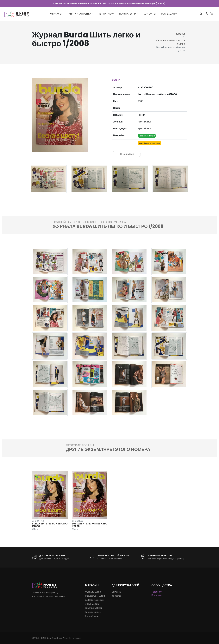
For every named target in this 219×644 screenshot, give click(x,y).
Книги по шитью (93, 612)
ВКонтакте (157, 595)
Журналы (57, 14)
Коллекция (169, 14)
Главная (181, 34)
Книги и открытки (81, 14)
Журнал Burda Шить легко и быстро (170, 42)
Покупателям (129, 14)
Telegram (157, 592)
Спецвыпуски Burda (95, 596)
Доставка (116, 592)
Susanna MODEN (93, 608)
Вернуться (127, 154)
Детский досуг (92, 616)
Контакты (149, 14)
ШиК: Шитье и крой (94, 600)
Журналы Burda (93, 592)
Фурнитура (106, 14)
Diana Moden (92, 604)
